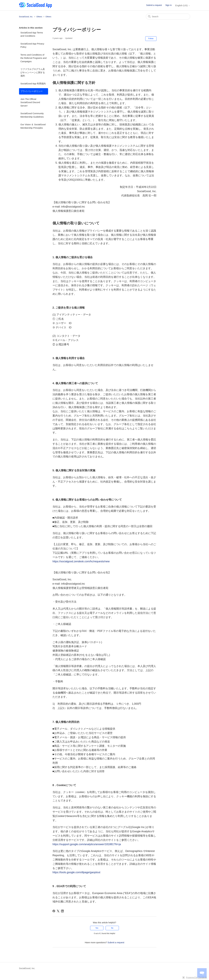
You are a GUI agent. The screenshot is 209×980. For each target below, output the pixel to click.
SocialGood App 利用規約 (33, 84)
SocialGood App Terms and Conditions (32, 34)
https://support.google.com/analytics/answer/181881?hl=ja (87, 844)
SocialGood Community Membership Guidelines (32, 115)
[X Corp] (58, 911)
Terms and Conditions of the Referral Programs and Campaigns (34, 58)
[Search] (168, 17)
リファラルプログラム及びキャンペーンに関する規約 (33, 72)
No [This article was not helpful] (112, 928)
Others (39, 17)
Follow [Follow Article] (151, 39)
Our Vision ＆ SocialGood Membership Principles (33, 126)
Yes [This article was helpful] (97, 928)
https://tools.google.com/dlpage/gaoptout (76, 872)
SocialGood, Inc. (26, 17)
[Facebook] (54, 911)
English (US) (183, 5)
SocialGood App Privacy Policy (32, 45)
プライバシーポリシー (32, 91)
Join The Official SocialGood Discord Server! (30, 102)
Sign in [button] (169, 5)
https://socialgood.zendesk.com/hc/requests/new (81, 561)
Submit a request (154, 5)
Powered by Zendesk (196, 977)
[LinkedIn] (62, 911)
